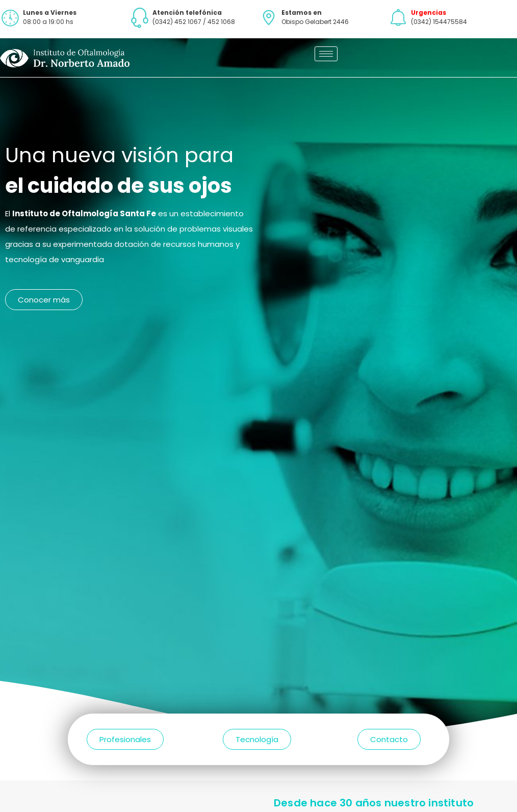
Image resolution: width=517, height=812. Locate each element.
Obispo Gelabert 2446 (315, 22)
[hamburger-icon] (326, 54)
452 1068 (221, 22)
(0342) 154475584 (439, 22)
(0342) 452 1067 (177, 22)
